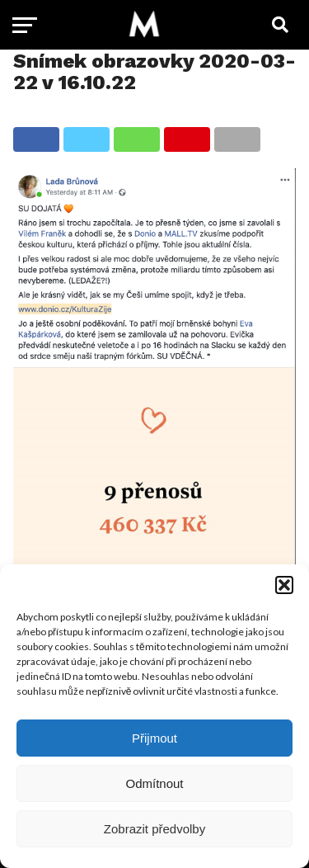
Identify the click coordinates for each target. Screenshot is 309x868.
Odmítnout (154, 783)
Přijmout (154, 738)
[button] (284, 585)
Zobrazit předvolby (154, 829)
